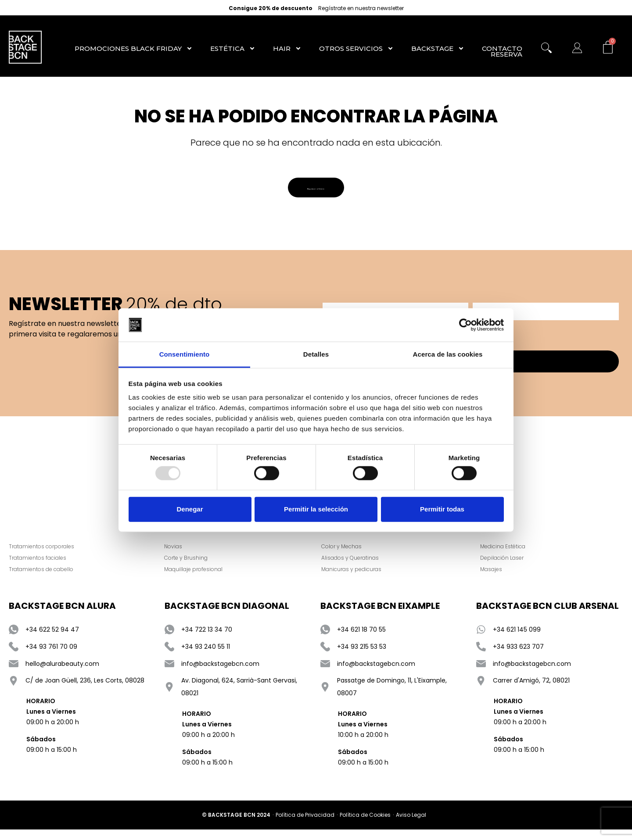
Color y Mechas (347, 555)
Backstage (438, 48)
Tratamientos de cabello (41, 577)
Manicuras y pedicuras (357, 577)
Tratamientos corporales (41, 555)
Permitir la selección (316, 509)
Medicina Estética (508, 555)
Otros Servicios (356, 48)
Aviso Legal (411, 823)
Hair (287, 48)
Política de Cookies (365, 823)
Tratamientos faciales (38, 566)
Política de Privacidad (305, 823)
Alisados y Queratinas (356, 566)
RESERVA (506, 54)
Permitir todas (442, 509)
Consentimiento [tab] (185, 354)
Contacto (502, 48)
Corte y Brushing (192, 566)
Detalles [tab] (316, 354)
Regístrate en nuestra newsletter (361, 8)
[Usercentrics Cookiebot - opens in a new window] (465, 325)
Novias (179, 555)
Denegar (190, 509)
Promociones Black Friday (134, 48)
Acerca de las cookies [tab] (448, 354)
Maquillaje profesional (199, 577)
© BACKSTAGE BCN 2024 (236, 823)
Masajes (497, 577)
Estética (233, 48)
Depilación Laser (508, 566)
